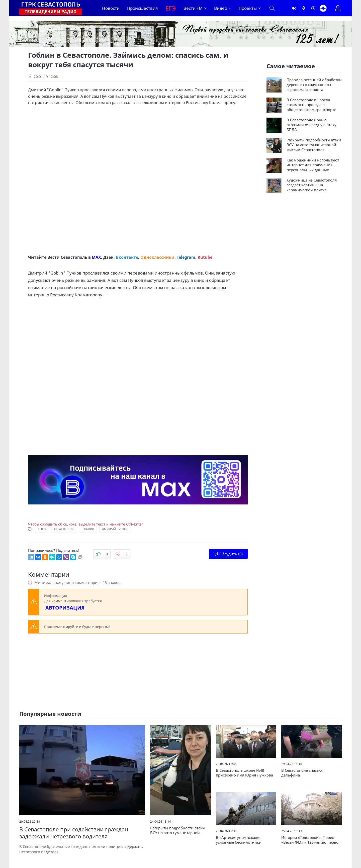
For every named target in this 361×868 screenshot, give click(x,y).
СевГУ (42, 529)
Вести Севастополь (67, 257)
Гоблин (88, 529)
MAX (96, 257)
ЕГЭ (171, 8)
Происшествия (143, 8)
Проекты (248, 8)
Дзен (108, 257)
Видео (221, 8)
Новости (111, 8)
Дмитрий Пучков (115, 529)
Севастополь (64, 529)
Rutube (205, 257)
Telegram (186, 257)
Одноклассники (157, 257)
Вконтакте (127, 257)
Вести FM (193, 8)
